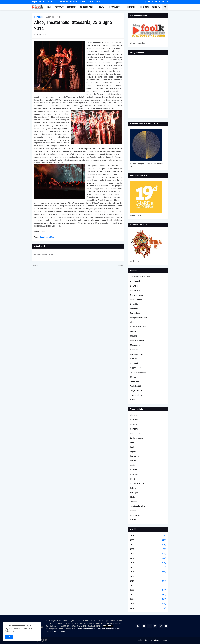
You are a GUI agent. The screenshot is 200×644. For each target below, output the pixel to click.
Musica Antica (136, 345)
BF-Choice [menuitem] (145, 7)
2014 (148, 554)
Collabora (74, 2)
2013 (148, 549)
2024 (148, 599)
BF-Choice (134, 286)
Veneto (133, 520)
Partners (91, 2)
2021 (148, 586)
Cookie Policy (142, 640)
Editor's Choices (62, 2)
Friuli (132, 442)
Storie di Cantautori (138, 372)
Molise (133, 465)
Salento (133, 488)
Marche (133, 461)
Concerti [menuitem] (71, 7)
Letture (133, 331)
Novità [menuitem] (102, 7)
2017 (148, 567)
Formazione (135, 313)
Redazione (51, 2)
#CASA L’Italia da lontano (140, 277)
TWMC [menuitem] (155, 7)
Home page (39, 17)
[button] (159, 7)
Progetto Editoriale (38, 2)
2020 (148, 581)
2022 (148, 590)
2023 (148, 595)
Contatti (82, 2)
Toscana (134, 502)
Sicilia (132, 497)
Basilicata (134, 420)
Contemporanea (137, 295)
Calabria (134, 424)
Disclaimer (155, 640)
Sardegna (134, 493)
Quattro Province (137, 483)
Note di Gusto (136, 350)
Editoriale (134, 309)
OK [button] (9, 637)
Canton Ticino (136, 433)
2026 (148, 608)
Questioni (134, 363)
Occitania (134, 470)
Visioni (133, 400)
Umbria (133, 511)
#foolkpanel (135, 281)
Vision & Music (136, 395)
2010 (148, 536)
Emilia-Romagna (137, 438)
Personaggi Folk (137, 354)
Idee (132, 322)
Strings (133, 377)
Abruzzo (134, 415)
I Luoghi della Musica (53, 17)
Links (98, 2)
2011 (148, 540)
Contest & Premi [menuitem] (87, 7)
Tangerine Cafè (136, 390)
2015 (148, 558)
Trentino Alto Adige (138, 506)
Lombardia (135, 456)
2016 (148, 563)
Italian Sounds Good (138, 327)
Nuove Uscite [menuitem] (115, 7)
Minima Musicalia (137, 340)
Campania (134, 429)
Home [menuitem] (49, 7)
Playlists (134, 359)
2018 (148, 572)
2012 (148, 545)
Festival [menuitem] (58, 7)
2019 (148, 576)
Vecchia (120, 266)
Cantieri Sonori (136, 290)
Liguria (133, 452)
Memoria (134, 336)
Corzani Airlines (136, 300)
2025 (148, 604)
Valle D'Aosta (135, 515)
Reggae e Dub (136, 368)
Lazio (132, 447)
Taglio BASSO (136, 386)
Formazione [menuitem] (130, 7)
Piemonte (134, 474)
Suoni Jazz (135, 381)
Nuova (36, 266)
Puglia (133, 479)
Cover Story (135, 304)
